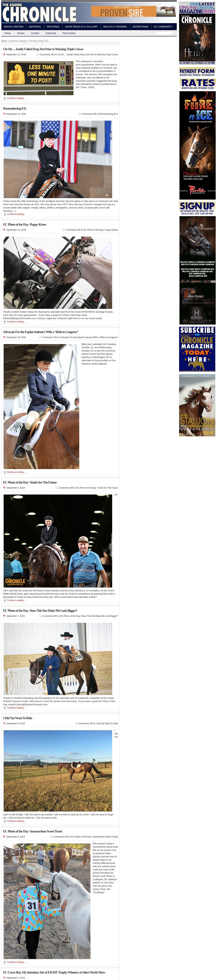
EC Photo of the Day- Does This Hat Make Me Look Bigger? (40, 611)
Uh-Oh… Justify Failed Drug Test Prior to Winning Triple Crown (43, 49)
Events (21, 33)
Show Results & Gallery (81, 27)
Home (8, 33)
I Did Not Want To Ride (18, 718)
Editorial (35, 27)
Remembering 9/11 (15, 109)
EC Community (163, 27)
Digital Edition (14, 27)
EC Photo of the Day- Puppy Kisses (25, 225)
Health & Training (115, 27)
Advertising (140, 27)
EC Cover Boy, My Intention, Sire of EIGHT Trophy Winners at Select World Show (54, 972)
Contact (35, 33)
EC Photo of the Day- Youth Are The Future (30, 482)
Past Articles (69, 33)
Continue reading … (17, 98)
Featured (53, 27)
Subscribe (51, 33)
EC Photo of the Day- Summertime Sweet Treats (33, 831)
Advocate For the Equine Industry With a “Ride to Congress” (41, 332)
